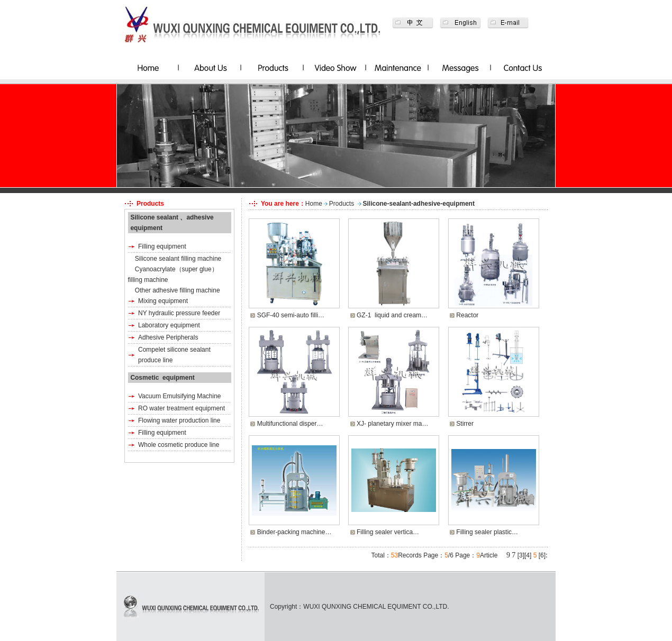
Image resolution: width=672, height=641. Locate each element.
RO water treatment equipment (181, 408)
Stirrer (465, 424)
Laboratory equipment (169, 325)
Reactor (467, 315)
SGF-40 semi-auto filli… (291, 315)
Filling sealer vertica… (388, 532)
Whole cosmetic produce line (179, 445)
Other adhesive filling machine (178, 290)
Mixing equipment (163, 301)
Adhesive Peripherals (168, 337)
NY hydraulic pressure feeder (179, 313)
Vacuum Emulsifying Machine (180, 396)
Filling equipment (162, 246)
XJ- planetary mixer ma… (392, 424)
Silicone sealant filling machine (178, 259)
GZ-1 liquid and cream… (392, 315)
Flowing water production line (179, 420)
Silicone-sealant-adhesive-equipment (419, 204)
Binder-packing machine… (294, 532)
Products (342, 204)
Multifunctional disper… (290, 424)
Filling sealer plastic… (487, 532)
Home (314, 204)
